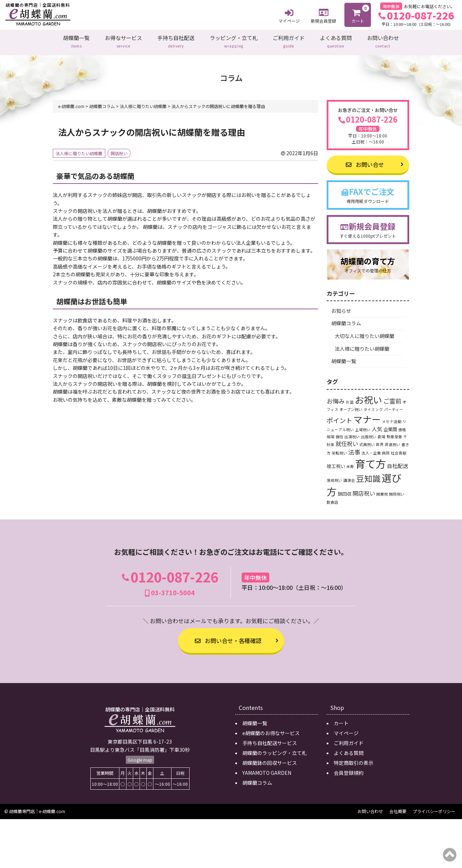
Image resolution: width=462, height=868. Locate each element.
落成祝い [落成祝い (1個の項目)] (334, 476)
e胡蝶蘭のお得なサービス (271, 729)
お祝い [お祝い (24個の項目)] (368, 396)
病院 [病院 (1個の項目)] (386, 449)
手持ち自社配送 (176, 40)
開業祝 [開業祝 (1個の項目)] (382, 490)
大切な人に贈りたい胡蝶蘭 (365, 332)
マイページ (289, 15)
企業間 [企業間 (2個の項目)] (390, 425)
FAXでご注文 (368, 191)
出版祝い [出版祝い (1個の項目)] (369, 433)
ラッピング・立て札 (234, 40)
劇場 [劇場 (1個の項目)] (382, 433)
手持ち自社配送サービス (270, 739)
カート (358, 14)
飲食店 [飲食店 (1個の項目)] (333, 498)
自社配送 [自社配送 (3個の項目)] (398, 462)
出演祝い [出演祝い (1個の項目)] (352, 433)
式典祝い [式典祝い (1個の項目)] (367, 441)
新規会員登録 (323, 15)
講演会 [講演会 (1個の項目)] (349, 476)
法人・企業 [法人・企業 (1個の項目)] (371, 449)
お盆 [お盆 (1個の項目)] (350, 398)
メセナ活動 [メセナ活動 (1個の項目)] (392, 418)
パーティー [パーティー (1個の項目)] (394, 406)
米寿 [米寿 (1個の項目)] (350, 463)
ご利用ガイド (289, 40)
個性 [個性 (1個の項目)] (339, 433)
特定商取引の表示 (354, 759)
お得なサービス (123, 40)
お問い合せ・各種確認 (228, 637)
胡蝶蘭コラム (346, 320)
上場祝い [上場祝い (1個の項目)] (363, 426)
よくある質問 (336, 40)
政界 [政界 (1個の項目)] (380, 441)
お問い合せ (365, 160)
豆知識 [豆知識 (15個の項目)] (368, 474)
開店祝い (119, 149)
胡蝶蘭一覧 (76, 40)
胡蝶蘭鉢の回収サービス (270, 759)
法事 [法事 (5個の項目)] (354, 448)
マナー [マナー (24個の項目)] (367, 415)
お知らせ (341, 307)
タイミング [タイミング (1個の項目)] (373, 406)
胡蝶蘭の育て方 (368, 261)
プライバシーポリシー (434, 808)
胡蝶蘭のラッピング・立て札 (275, 749)
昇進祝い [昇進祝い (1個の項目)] (393, 441)
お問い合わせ (383, 40)
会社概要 (398, 808)
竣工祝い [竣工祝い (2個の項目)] (336, 462)
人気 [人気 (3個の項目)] (377, 425)
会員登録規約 (349, 769)
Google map (140, 756)
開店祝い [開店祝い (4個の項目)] (364, 489)
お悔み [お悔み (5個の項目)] (336, 397)
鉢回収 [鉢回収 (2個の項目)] (345, 490)
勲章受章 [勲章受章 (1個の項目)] (394, 433)
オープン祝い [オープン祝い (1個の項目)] (351, 406)
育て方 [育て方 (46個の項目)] (370, 460)
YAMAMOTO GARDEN (267, 769)
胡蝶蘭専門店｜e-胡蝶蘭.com (37, 808)
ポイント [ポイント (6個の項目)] (339, 416)
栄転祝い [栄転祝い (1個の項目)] (339, 449)
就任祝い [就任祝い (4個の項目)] (347, 440)
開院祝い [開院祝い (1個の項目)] (397, 490)
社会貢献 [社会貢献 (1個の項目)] (399, 449)
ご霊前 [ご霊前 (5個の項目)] (392, 397)
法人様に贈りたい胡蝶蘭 (79, 149)
